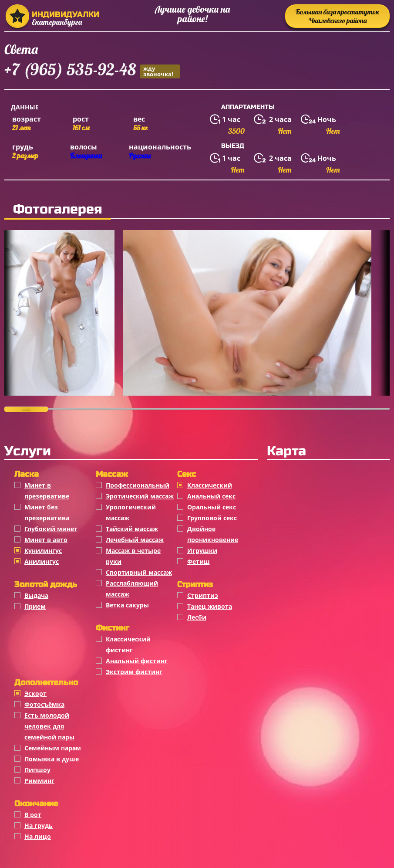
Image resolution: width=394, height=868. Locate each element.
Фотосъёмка (44, 704)
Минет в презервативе (47, 491)
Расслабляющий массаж (132, 589)
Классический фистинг (128, 644)
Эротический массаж (140, 496)
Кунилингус (43, 551)
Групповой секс (212, 518)
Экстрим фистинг (134, 672)
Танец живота (210, 606)
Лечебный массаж (135, 540)
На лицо (38, 836)
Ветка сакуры (127, 605)
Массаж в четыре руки (133, 556)
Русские (140, 156)
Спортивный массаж (139, 572)
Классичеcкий (210, 485)
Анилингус (42, 561)
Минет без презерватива (47, 512)
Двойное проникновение (213, 534)
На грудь (39, 826)
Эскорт (35, 693)
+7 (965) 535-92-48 (92, 71)
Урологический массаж (131, 512)
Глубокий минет (51, 529)
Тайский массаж (132, 529)
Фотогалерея (58, 209)
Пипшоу (37, 770)
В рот (33, 815)
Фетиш (199, 561)
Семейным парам (53, 748)
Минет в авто (46, 540)
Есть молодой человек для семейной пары (49, 726)
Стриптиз (203, 595)
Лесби (197, 617)
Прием (35, 606)
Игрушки (202, 551)
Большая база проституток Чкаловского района (337, 16)
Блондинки (86, 156)
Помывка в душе (52, 759)
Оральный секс (212, 507)
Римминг (39, 781)
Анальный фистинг (137, 661)
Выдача (36, 595)
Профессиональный (138, 485)
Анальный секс (211, 496)
